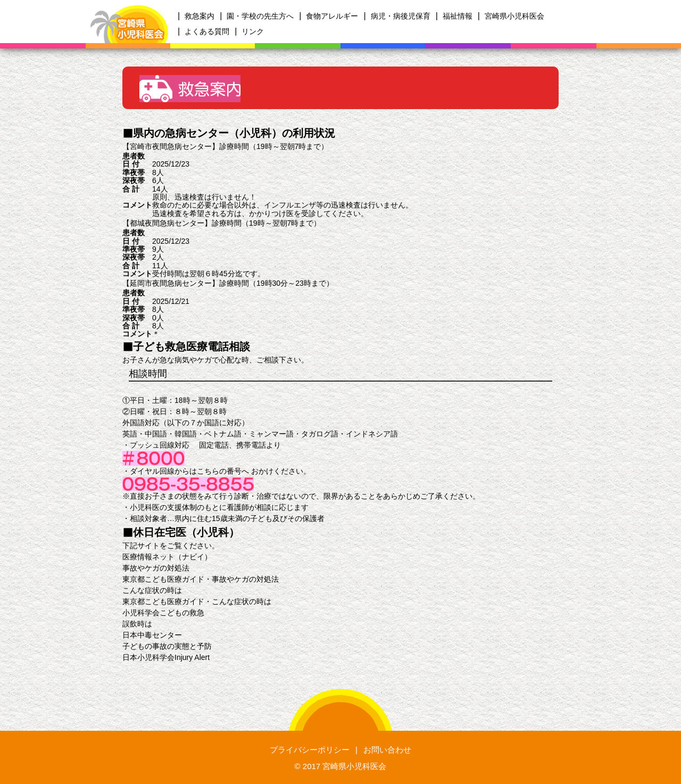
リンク (253, 31)
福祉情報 (458, 16)
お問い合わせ (387, 750)
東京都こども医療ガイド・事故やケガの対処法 (201, 579)
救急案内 (200, 16)
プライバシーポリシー (310, 750)
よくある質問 (207, 31)
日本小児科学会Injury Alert (166, 657)
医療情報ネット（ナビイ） (167, 557)
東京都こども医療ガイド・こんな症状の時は (197, 601)
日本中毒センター (152, 635)
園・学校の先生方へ (260, 16)
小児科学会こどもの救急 (163, 613)
